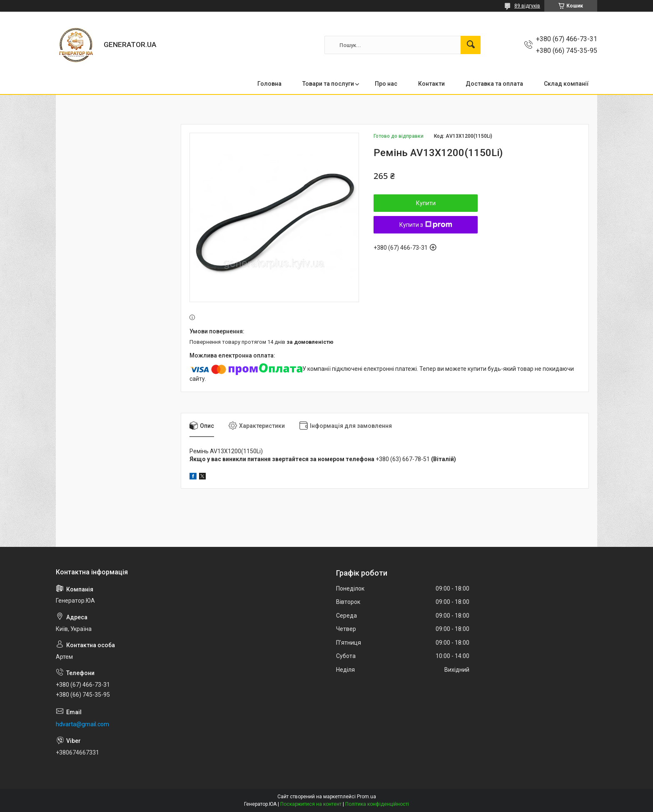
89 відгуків (527, 6)
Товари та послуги (328, 84)
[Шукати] (471, 45)
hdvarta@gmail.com (82, 724)
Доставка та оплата (494, 84)
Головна (269, 84)
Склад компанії (566, 84)
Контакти (431, 84)
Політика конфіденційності (377, 804)
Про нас (386, 84)
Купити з (426, 225)
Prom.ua (366, 797)
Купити (426, 203)
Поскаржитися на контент (311, 804)
